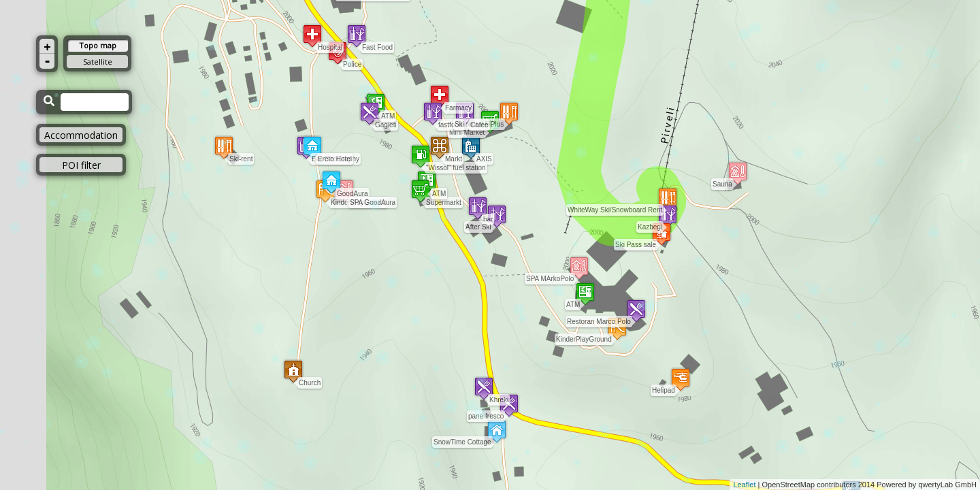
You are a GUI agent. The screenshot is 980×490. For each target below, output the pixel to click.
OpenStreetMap (789, 485)
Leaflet (744, 485)
